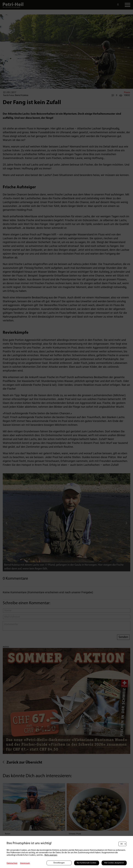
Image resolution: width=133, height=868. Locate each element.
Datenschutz (12, 863)
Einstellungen (59, 863)
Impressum (25, 863)
